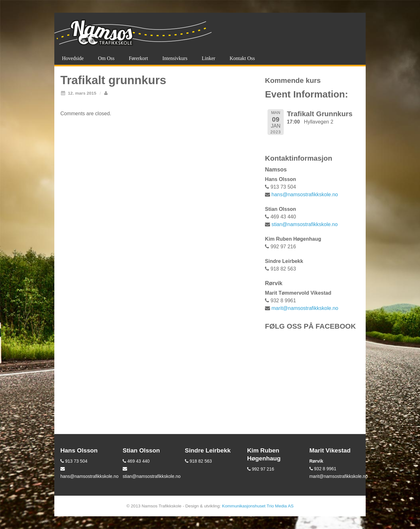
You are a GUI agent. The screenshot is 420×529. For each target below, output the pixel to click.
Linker (209, 58)
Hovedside (73, 58)
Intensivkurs (175, 58)
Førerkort (138, 58)
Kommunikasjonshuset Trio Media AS (258, 506)
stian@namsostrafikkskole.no (305, 224)
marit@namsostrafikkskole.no (305, 308)
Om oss (106, 58)
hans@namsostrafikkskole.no (305, 194)
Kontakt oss (242, 58)
